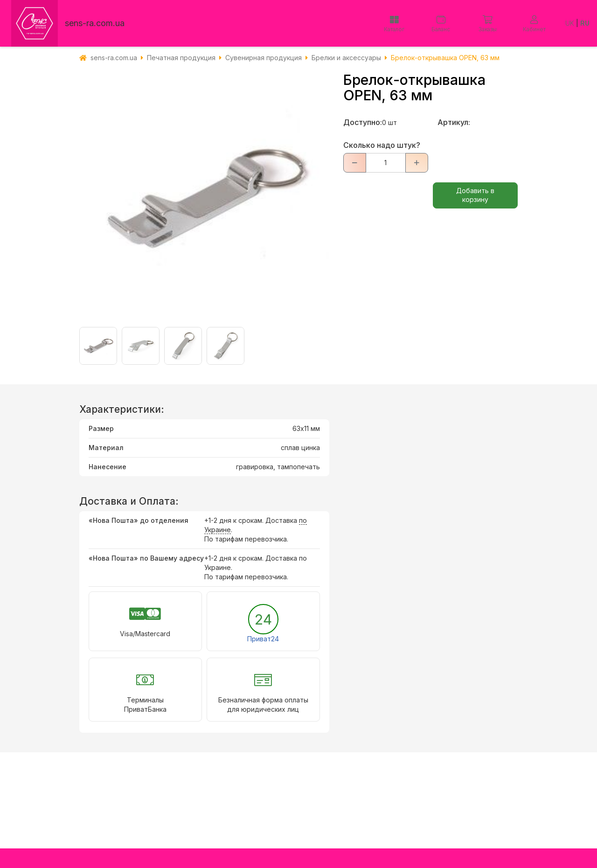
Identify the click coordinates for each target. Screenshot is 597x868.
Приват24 (263, 639)
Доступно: (363, 122)
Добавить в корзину (475, 195)
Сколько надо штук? (382, 145)
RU (585, 23)
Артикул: (454, 122)
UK (570, 23)
